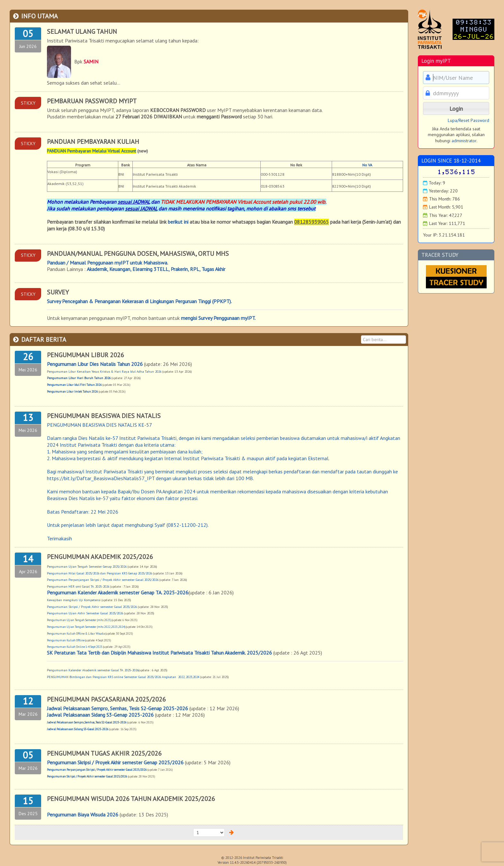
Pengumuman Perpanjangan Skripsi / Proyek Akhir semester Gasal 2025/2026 (103, 580)
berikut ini (178, 222)
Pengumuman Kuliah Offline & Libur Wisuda (76, 633)
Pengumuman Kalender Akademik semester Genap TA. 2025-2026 (118, 592)
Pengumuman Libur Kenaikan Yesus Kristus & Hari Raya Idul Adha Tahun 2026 (104, 372)
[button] (456, 108)
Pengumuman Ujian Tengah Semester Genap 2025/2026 (87, 567)
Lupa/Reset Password (468, 120)
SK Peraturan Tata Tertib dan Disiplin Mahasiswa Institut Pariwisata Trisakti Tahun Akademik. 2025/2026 (159, 653)
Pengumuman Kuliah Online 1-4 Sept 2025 (75, 647)
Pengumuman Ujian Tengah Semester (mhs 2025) (79, 620)
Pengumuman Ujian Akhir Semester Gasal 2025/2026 (85, 613)
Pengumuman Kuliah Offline (66, 640)
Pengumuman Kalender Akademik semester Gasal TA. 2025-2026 (93, 670)
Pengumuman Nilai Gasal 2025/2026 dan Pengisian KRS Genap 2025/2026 (99, 573)
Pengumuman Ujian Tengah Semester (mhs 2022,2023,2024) (86, 627)
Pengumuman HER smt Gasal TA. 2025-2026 (78, 587)
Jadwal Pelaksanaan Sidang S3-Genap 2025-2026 (101, 715)
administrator (464, 141)
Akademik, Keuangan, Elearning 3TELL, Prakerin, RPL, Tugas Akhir (156, 269)
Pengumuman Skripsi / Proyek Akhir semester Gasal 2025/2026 (92, 607)
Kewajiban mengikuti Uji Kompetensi (74, 600)
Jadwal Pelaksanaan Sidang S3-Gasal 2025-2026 (78, 729)
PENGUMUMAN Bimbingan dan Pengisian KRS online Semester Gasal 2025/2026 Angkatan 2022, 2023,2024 (123, 677)
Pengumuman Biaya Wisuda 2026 (83, 815)
